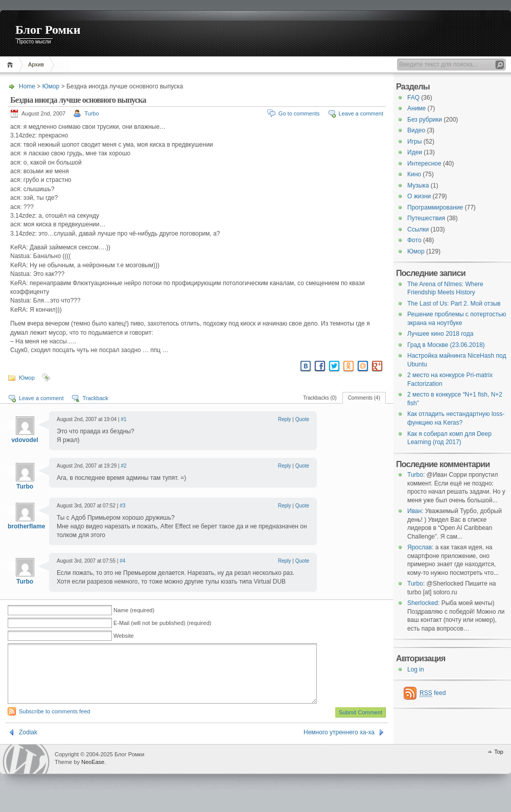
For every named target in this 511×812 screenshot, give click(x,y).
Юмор (51, 86)
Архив (36, 64)
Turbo (91, 113)
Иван (414, 511)
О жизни (419, 196)
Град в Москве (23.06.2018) (446, 345)
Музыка (418, 185)
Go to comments (299, 113)
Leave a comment (361, 113)
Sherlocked (423, 603)
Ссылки (418, 229)
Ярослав (420, 547)
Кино (414, 174)
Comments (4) (364, 398)
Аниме (416, 108)
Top (499, 764)
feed (433, 693)
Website (124, 636)
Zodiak (28, 745)
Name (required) (134, 610)
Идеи (415, 152)
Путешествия (426, 218)
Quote (302, 419)
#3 (122, 506)
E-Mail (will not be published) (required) (162, 623)
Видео (416, 130)
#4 (122, 561)
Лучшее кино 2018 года (440, 334)
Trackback (95, 398)
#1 (123, 419)
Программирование (435, 207)
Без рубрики (425, 120)
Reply (285, 419)
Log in (416, 669)
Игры (414, 142)
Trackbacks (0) (320, 398)
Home (11, 65)
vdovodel (25, 440)
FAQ (413, 98)
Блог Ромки (48, 30)
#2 (123, 466)
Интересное (424, 164)
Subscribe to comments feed (54, 724)
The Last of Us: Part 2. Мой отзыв (454, 304)
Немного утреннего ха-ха (339, 745)
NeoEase (93, 774)
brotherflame (26, 526)
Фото (414, 240)
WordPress (26, 771)
